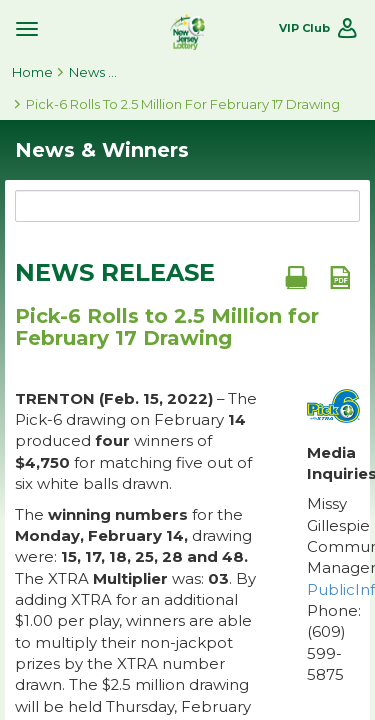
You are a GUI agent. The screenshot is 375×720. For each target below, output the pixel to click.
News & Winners (94, 72)
